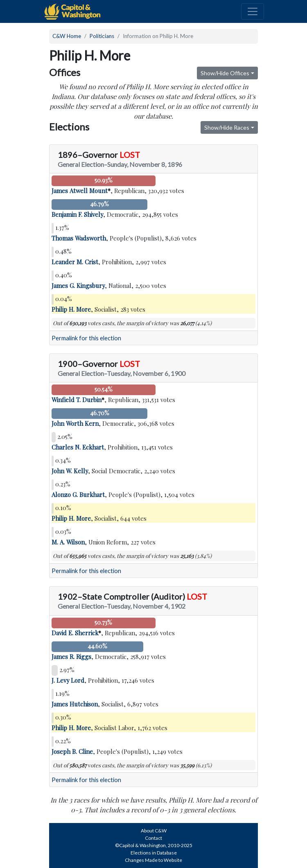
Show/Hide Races (227, 127)
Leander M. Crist (75, 262)
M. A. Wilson (68, 542)
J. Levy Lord (68, 680)
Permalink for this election (86, 338)
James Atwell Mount (80, 191)
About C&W (154, 831)
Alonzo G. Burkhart (78, 495)
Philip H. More (71, 309)
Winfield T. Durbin (77, 400)
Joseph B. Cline (72, 751)
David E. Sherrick (75, 633)
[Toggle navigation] (253, 11)
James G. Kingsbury (78, 286)
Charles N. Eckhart (78, 447)
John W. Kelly (70, 471)
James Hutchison (75, 704)
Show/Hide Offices (225, 73)
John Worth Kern (75, 423)
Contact (153, 838)
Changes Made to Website (153, 860)
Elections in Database (154, 853)
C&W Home (67, 36)
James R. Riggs (71, 657)
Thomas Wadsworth (79, 238)
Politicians (102, 36)
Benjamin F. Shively (77, 214)
